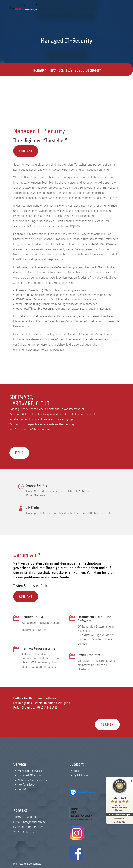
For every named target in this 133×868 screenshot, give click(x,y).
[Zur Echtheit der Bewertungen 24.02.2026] (120, 820)
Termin (107, 724)
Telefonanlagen (27, 785)
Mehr (19, 453)
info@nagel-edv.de (81, 88)
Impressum (19, 864)
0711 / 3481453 (29, 88)
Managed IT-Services (30, 771)
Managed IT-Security (30, 775)
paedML (23, 789)
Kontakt (26, 151)
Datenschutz (34, 864)
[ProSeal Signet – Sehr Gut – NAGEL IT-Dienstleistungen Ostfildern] (120, 796)
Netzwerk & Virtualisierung (33, 780)
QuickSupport (82, 775)
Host (77, 771)
